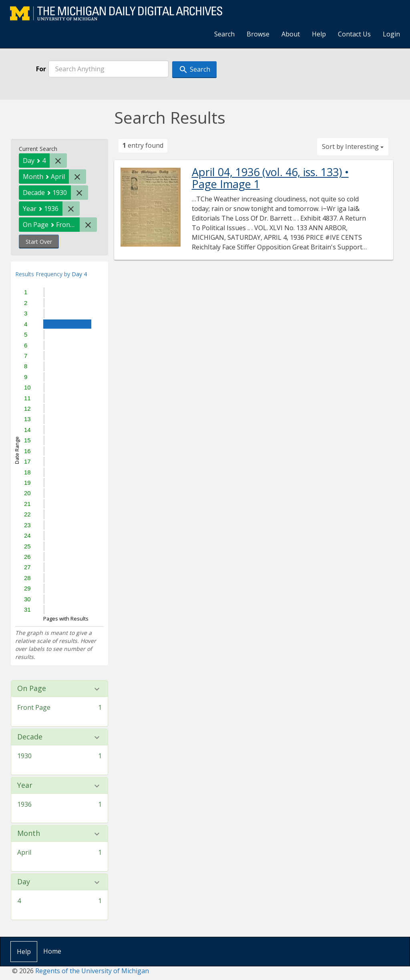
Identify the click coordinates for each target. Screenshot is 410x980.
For (41, 69)
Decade (30, 737)
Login (391, 34)
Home (52, 951)
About (291, 34)
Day (24, 882)
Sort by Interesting (353, 147)
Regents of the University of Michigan (92, 971)
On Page (32, 689)
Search (224, 34)
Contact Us (354, 34)
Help (319, 34)
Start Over (39, 242)
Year (25, 785)
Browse (258, 34)
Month (29, 833)
